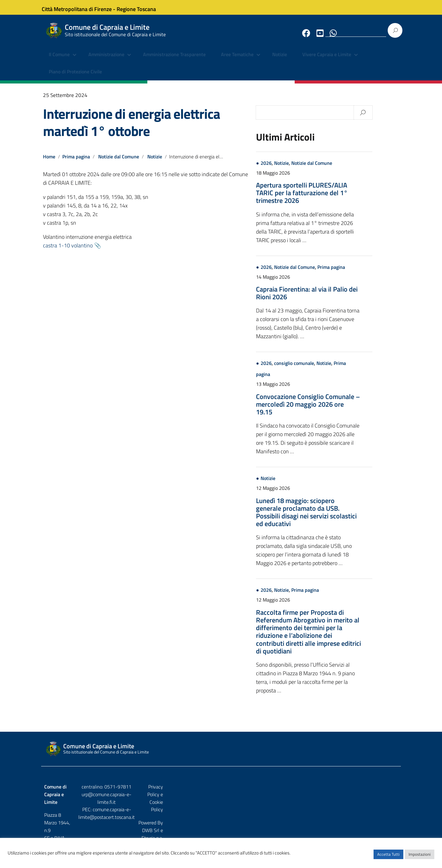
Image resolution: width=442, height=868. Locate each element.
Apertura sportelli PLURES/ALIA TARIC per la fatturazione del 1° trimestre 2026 (328, 198)
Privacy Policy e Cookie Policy (368, 792)
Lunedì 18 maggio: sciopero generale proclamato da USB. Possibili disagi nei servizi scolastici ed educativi (333, 517)
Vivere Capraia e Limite (327, 60)
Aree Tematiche (237, 60)
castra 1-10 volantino (68, 250)
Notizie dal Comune (119, 161)
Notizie (280, 60)
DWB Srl (363, 805)
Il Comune (59, 60)
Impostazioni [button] (420, 857)
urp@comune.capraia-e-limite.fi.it (221, 799)
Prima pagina (76, 161)
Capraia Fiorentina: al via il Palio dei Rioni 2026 (333, 298)
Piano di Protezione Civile (75, 77)
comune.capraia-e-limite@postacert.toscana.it (226, 807)
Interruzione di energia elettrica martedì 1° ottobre (131, 127)
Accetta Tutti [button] (388, 857)
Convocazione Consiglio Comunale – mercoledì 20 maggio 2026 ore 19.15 (335, 409)
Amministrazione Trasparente (174, 60)
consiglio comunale (321, 368)
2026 (293, 168)
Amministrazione (106, 60)
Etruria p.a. (387, 805)
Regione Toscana (141, 7)
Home (49, 161)
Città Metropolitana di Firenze (82, 7)
